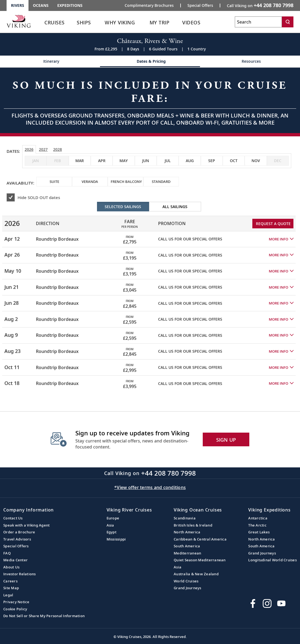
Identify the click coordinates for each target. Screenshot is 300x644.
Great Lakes (259, 532)
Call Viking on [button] (260, 5)
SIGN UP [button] (226, 440)
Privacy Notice (16, 602)
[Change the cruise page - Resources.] (250, 61)
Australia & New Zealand (196, 574)
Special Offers (16, 546)
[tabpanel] (150, 297)
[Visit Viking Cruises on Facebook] (253, 603)
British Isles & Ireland (193, 525)
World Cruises (186, 581)
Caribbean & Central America (200, 539)
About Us (11, 567)
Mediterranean (187, 553)
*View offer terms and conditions (150, 487)
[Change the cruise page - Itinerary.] (50, 61)
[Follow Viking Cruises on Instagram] (267, 603)
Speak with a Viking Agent (26, 525)
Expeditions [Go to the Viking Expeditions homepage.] (70, 5)
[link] (55, 24)
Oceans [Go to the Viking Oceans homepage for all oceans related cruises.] (41, 5)
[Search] (288, 22)
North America (187, 532)
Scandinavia (185, 518)
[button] (281, 239)
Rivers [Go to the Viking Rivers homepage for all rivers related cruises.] (18, 5)
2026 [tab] (29, 149)
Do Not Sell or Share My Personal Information (44, 616)
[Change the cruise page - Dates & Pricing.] (150, 61)
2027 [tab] (43, 149)
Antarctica (258, 518)
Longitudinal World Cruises (272, 560)
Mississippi (116, 539)
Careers (10, 581)
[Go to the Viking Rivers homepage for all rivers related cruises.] (19, 21)
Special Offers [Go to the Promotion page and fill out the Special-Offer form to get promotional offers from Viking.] (200, 5)
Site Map (11, 588)
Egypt (112, 532)
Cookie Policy (15, 609)
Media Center (15, 560)
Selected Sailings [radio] (123, 207)
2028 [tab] (58, 149)
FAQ (7, 553)
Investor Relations (20, 574)
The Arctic (257, 525)
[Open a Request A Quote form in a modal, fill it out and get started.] (150, 100)
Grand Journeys (188, 588)
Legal (8, 595)
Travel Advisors (17, 539)
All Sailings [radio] (175, 207)
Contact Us (13, 518)
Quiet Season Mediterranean (200, 560)
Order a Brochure (19, 532)
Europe (113, 518)
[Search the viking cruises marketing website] (258, 22)
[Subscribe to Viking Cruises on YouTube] (281, 603)
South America (187, 546)
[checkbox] (80, 161)
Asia (110, 525)
